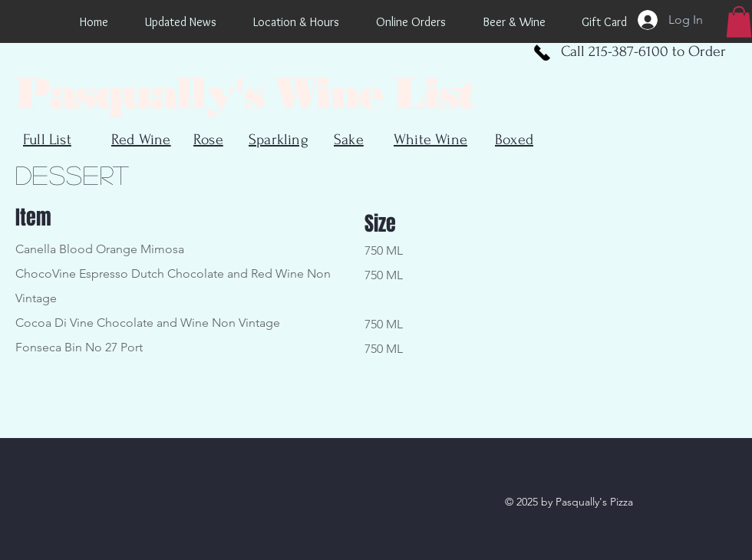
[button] (739, 22)
